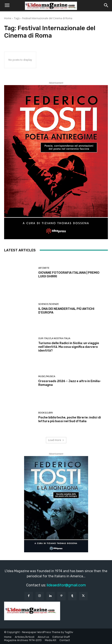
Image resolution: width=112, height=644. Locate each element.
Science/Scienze (49, 304)
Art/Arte (44, 268)
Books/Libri (46, 413)
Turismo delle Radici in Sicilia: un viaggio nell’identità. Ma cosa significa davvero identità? (69, 347)
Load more (56, 440)
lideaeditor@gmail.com (66, 585)
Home (8, 18)
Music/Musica (47, 376)
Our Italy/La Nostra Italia (54, 338)
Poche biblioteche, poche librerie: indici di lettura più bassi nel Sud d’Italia (70, 419)
